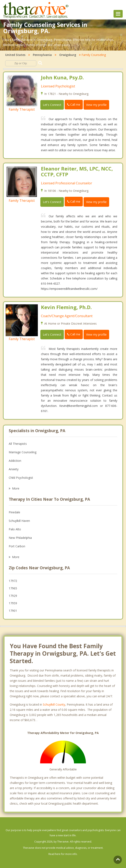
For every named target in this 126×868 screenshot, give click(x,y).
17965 (13, 588)
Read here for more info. (63, 854)
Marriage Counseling (23, 452)
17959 (13, 603)
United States (15, 55)
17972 (13, 581)
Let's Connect (52, 105)
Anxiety (14, 469)
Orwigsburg (68, 55)
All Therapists (18, 444)
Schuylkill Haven (19, 521)
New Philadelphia (20, 538)
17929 (13, 596)
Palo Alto (15, 529)
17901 (13, 611)
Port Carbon (17, 546)
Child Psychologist (21, 478)
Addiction (15, 461)
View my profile (96, 105)
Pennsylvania (42, 55)
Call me (74, 105)
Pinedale (14, 512)
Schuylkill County (54, 704)
